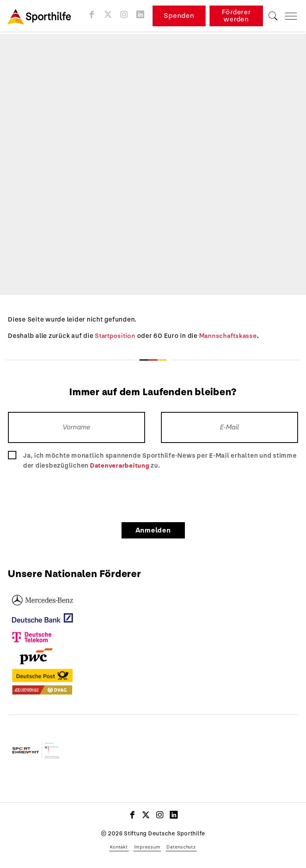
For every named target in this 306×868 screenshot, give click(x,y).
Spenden (180, 17)
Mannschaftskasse (231, 336)
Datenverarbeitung (121, 466)
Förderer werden (237, 17)
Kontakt (119, 847)
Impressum (147, 847)
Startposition (116, 336)
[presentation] (153, 495)
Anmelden (153, 530)
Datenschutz (181, 847)
